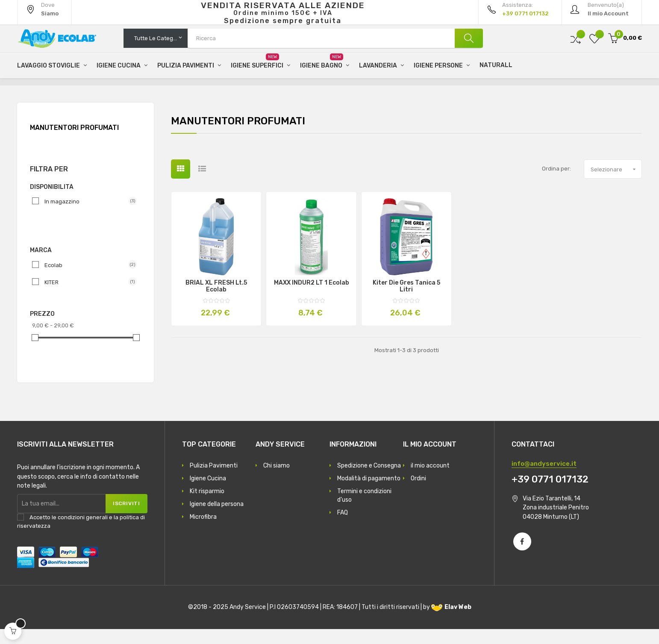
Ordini (418, 493)
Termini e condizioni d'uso (364, 510)
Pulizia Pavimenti (214, 481)
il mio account (430, 481)
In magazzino (87, 216)
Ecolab (87, 280)
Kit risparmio (207, 506)
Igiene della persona (217, 519)
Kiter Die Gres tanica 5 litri (406, 301)
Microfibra (203, 532)
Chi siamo (277, 481)
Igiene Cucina (208, 493)
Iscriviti (126, 518)
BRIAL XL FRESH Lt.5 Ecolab (216, 301)
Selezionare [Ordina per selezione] (616, 184)
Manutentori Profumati (74, 143)
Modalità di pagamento (369, 493)
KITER (87, 297)
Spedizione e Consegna (369, 481)
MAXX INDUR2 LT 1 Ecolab (312, 298)
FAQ (343, 528)
